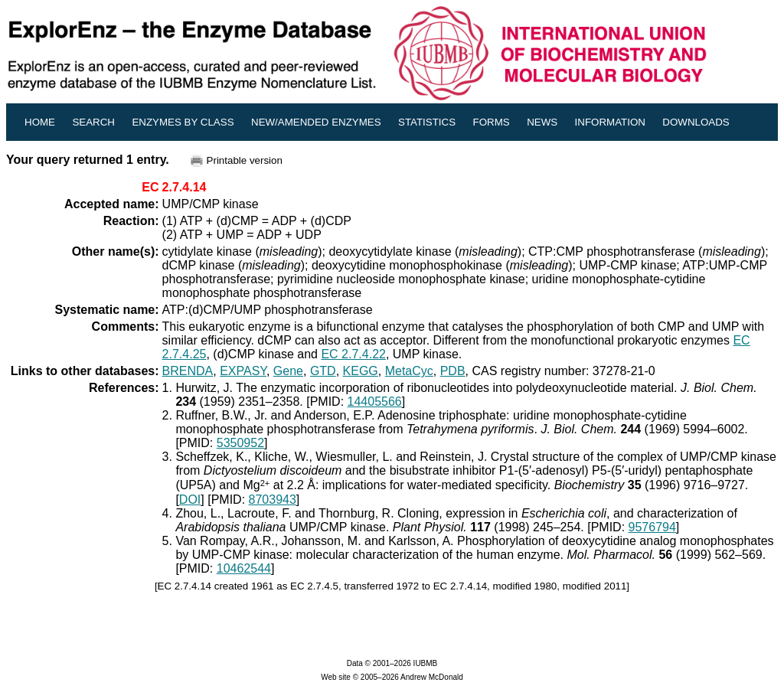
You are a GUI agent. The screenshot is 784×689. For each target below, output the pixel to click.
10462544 (244, 568)
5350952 (240, 443)
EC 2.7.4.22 (353, 354)
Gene (288, 371)
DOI (190, 500)
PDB (453, 371)
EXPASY (243, 371)
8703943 (273, 500)
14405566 (375, 402)
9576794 (652, 527)
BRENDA (188, 371)
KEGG (361, 371)
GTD (323, 371)
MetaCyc (409, 371)
